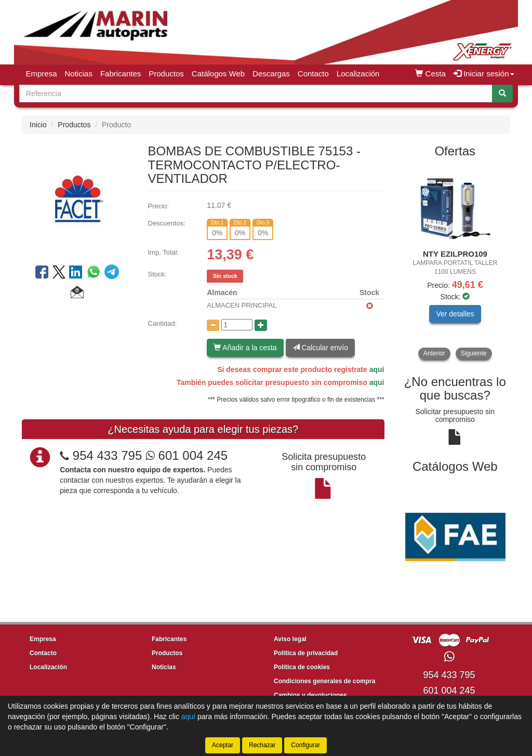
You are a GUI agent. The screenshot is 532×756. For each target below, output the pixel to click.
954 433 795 (107, 455)
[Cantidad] (237, 325)
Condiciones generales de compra (324, 681)
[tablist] (455, 263)
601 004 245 (187, 455)
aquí (377, 369)
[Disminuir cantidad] (213, 325)
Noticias (79, 74)
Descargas (271, 74)
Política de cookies (302, 667)
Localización (358, 74)
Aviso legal (290, 639)
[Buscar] (502, 94)
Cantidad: (163, 323)
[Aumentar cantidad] (261, 325)
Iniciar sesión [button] (484, 74)
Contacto (313, 74)
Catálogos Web (218, 74)
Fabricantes (121, 74)
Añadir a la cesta (245, 348)
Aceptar (223, 745)
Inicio (38, 125)
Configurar (305, 745)
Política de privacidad (306, 653)
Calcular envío (320, 348)
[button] (77, 294)
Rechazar (262, 745)
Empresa (42, 74)
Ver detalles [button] (455, 314)
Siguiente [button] (474, 353)
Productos (166, 74)
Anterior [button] (434, 353)
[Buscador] (256, 94)
